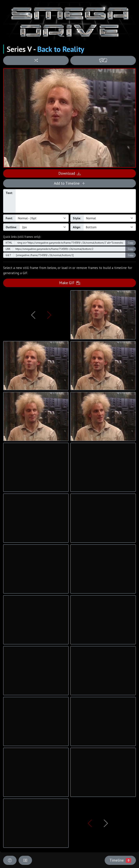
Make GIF (70, 283)
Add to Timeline (70, 183)
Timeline (120, 860)
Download (69, 173)
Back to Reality (61, 49)
